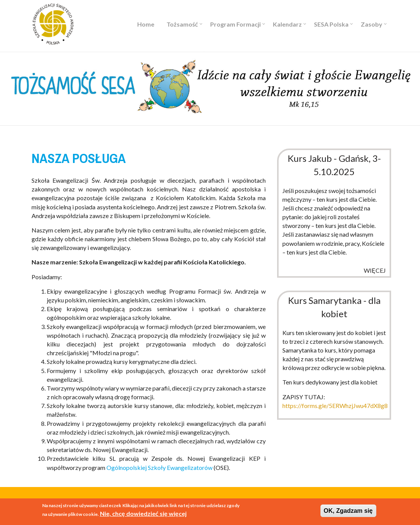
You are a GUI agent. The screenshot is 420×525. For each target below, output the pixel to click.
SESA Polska (331, 24)
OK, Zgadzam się (348, 511)
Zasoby (372, 24)
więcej (375, 270)
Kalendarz (287, 24)
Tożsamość (182, 24)
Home (146, 24)
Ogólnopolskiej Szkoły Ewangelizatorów (159, 467)
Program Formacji (235, 24)
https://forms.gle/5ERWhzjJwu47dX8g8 (335, 406)
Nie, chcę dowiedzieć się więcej (143, 514)
